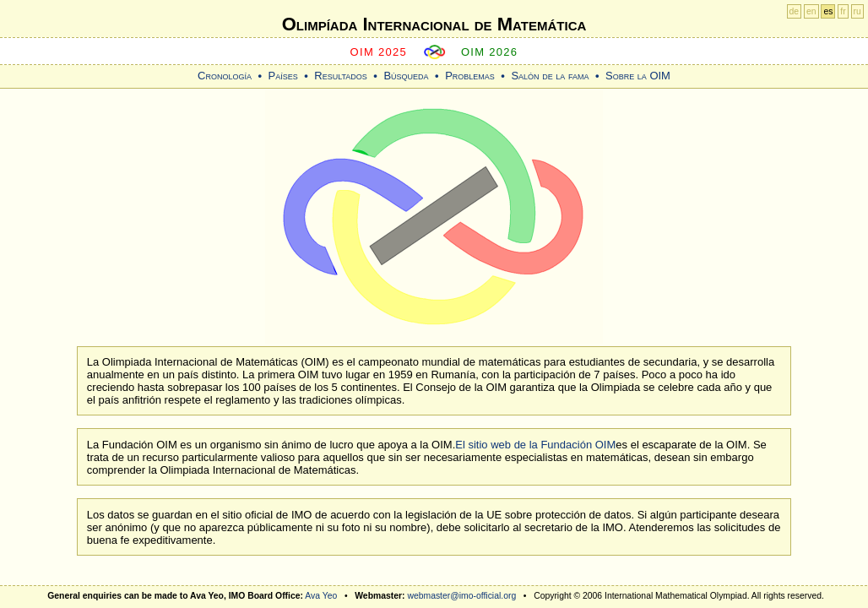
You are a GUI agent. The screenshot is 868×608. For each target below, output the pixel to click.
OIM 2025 (379, 52)
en (811, 11)
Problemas (470, 76)
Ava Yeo (321, 596)
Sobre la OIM (638, 76)
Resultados (341, 76)
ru (857, 11)
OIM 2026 (490, 52)
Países (283, 76)
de (795, 11)
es (828, 11)
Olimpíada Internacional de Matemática (434, 24)
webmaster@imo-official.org (461, 596)
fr (843, 11)
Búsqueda (406, 76)
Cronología (225, 76)
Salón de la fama (550, 76)
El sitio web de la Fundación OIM (535, 445)
